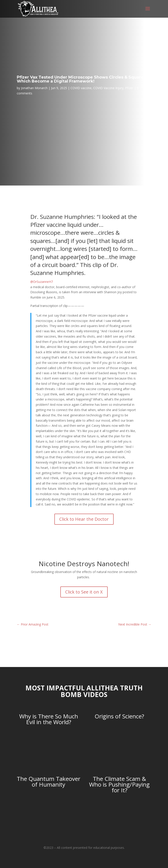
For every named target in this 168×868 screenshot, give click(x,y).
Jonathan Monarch (34, 88)
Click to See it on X (84, 592)
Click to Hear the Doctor (84, 519)
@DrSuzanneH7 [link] (42, 282)
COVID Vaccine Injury (108, 88)
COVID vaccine (81, 88)
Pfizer (129, 88)
